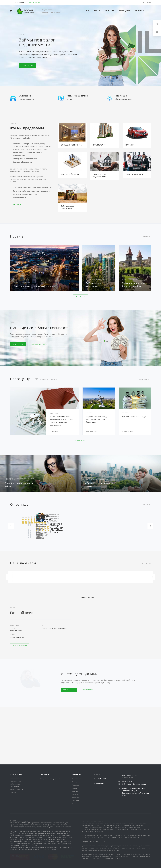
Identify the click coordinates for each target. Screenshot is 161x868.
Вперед (150, 526)
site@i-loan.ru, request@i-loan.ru (55, 628)
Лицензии (76, 737)
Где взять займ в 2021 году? (134, 416)
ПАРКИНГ (130, 145)
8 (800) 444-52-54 (17, 637)
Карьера (75, 734)
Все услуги (17, 205)
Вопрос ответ (77, 746)
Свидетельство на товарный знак (94, 784)
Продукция (45, 717)
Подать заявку (28, 66)
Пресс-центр (100, 721)
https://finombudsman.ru (112, 801)
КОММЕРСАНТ (99, 145)
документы (99, 790)
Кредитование (17, 717)
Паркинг (13, 735)
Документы (76, 740)
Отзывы (75, 730)
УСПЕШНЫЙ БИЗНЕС (70, 174)
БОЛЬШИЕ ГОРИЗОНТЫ (72, 145)
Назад (11, 526)
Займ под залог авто (134, 174)
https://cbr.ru (118, 797)
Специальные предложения (50, 721)
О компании (76, 721)
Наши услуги (15, 123)
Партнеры (76, 727)
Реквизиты (76, 743)
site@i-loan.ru (127, 724)
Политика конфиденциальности (94, 763)
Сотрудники (76, 724)
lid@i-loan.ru (127, 726)
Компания (77, 717)
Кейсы (97, 717)
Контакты (99, 726)
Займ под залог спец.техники (68, 207)
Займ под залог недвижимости (100, 175)
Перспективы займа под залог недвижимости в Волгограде (96, 419)
